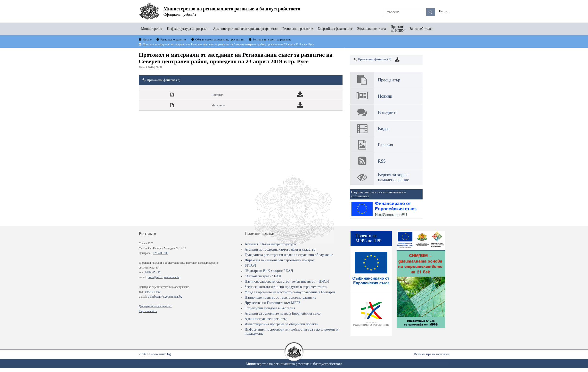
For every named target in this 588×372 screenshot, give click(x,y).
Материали (218, 105)
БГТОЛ (250, 265)
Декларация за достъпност (155, 306)
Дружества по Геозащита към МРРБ (273, 303)
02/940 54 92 (153, 292)
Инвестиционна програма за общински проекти (282, 324)
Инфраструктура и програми (188, 29)
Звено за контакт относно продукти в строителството (286, 287)
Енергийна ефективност (335, 29)
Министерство (152, 29)
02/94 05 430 (153, 272)
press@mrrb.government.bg (164, 277)
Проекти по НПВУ (398, 29)
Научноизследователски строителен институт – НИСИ (287, 281)
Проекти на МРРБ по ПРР (368, 238)
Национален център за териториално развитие (281, 297)
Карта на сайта (148, 311)
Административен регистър (266, 319)
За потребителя (421, 29)
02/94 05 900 (161, 253)
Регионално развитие (298, 29)
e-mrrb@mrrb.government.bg (165, 297)
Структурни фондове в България (270, 308)
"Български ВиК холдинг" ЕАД (269, 271)
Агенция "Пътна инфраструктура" (271, 244)
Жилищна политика (372, 29)
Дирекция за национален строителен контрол (280, 260)
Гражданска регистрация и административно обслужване (289, 255)
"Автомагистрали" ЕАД (263, 276)
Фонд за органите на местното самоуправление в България (290, 292)
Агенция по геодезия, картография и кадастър (280, 249)
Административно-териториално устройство (245, 29)
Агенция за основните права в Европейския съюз (283, 313)
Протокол (217, 95)
